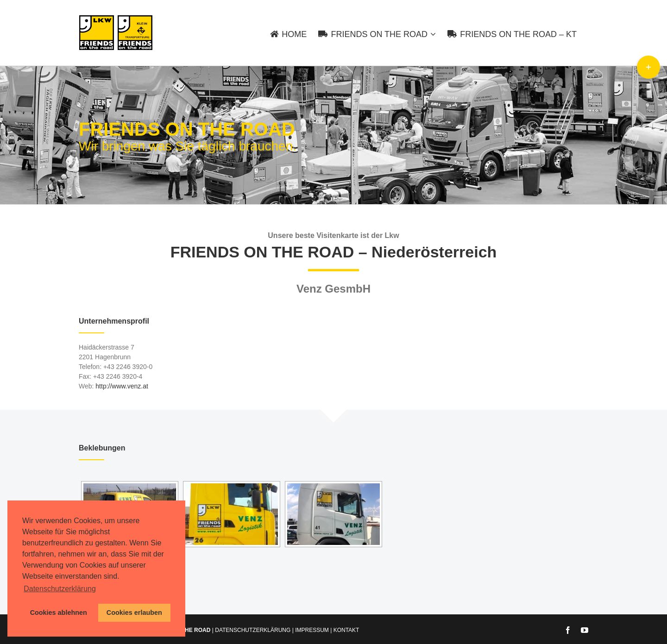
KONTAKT (346, 630)
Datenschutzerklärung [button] (60, 589)
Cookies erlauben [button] (134, 613)
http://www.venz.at (122, 386)
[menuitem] (294, 33)
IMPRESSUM (312, 630)
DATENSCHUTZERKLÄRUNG (253, 630)
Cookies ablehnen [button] (59, 613)
